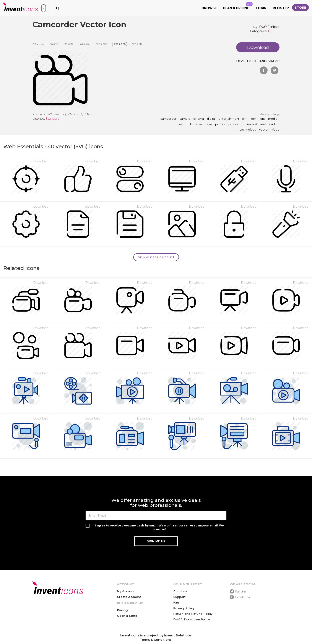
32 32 (69, 44)
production (236, 124)
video (275, 130)
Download (41, 161)
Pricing (122, 610)
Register (281, 8)
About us (180, 591)
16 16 (54, 44)
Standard (53, 119)
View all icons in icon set (156, 257)
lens (262, 119)
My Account (126, 591)
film (245, 119)
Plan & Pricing (238, 6)
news (208, 124)
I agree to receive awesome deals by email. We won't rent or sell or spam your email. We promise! (159, 527)
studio (273, 124)
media (273, 119)
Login (261, 8)
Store (300, 8)
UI (270, 31)
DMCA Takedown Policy (192, 619)
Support (179, 597)
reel (263, 124)
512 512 (137, 44)
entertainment (229, 119)
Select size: (39, 44)
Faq (176, 602)
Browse (209, 8)
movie (178, 124)
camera (185, 119)
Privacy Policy (184, 608)
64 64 (85, 44)
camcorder (168, 119)
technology (248, 130)
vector (264, 130)
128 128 (102, 44)
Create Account (129, 597)
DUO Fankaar (269, 27)
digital (211, 119)
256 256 (120, 44)
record (252, 124)
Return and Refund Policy (193, 614)
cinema (199, 119)
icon (253, 119)
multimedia (194, 124)
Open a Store (127, 616)
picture (220, 124)
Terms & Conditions (156, 640)
